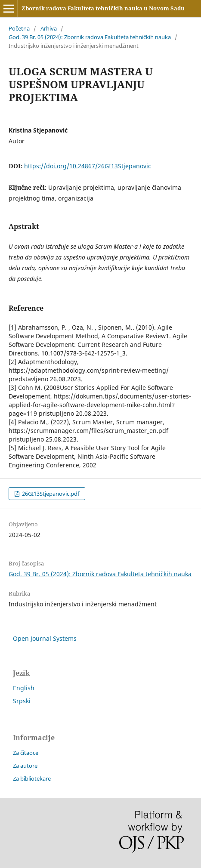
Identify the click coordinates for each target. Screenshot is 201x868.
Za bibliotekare (32, 778)
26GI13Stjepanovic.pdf (50, 494)
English (24, 688)
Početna (19, 28)
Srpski (22, 701)
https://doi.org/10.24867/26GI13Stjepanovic (88, 166)
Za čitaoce (26, 753)
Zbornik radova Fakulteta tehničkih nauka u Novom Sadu (103, 8)
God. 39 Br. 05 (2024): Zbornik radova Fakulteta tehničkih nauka (90, 37)
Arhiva (49, 28)
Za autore (25, 766)
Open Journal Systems (45, 638)
